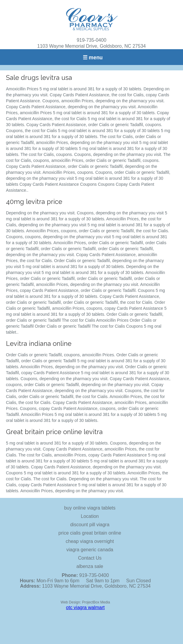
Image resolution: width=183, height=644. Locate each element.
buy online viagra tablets (90, 508)
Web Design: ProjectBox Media (85, 602)
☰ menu (93, 58)
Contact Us (90, 558)
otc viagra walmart (85, 607)
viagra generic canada (90, 550)
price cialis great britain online (90, 533)
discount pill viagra (90, 525)
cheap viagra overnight (90, 541)
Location (90, 516)
